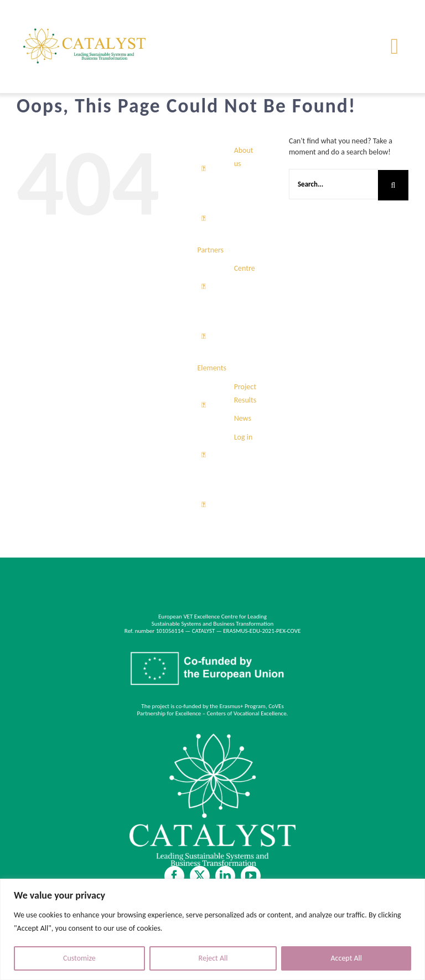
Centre (245, 268)
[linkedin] (225, 876)
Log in (243, 437)
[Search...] (333, 184)
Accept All (346, 958)
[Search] (393, 185)
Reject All (213, 958)
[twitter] (200, 876)
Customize (79, 958)
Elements (212, 368)
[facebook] (174, 876)
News (243, 418)
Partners (210, 250)
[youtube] (251, 876)
